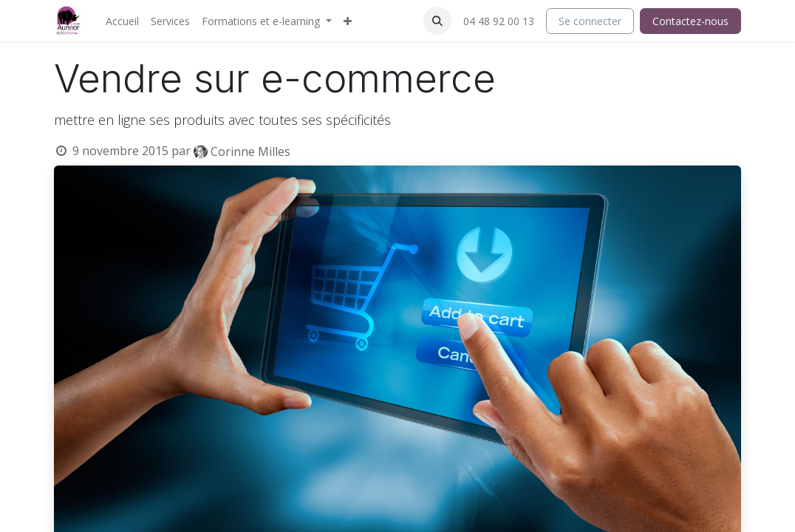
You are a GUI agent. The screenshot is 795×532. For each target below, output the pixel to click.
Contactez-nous (690, 21)
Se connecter (590, 21)
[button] (437, 21)
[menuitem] (122, 21)
